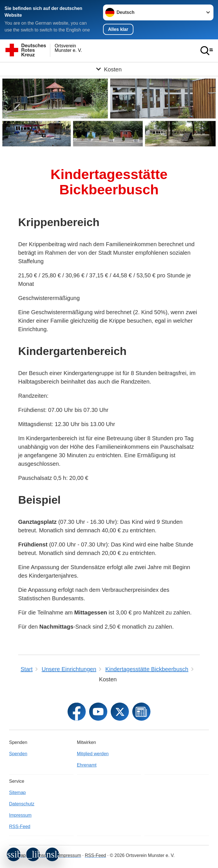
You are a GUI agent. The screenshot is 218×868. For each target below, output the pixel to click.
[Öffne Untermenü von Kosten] (109, 69)
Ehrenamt (87, 765)
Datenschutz (22, 804)
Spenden (18, 754)
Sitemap (17, 793)
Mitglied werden (93, 754)
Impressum (20, 815)
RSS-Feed (20, 826)
